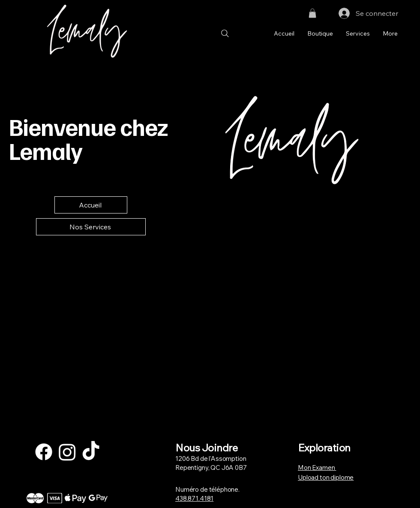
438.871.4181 (194, 498)
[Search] (225, 34)
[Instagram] (67, 452)
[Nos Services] (91, 227)
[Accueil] (91, 205)
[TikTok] (91, 452)
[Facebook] (44, 452)
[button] (312, 13)
